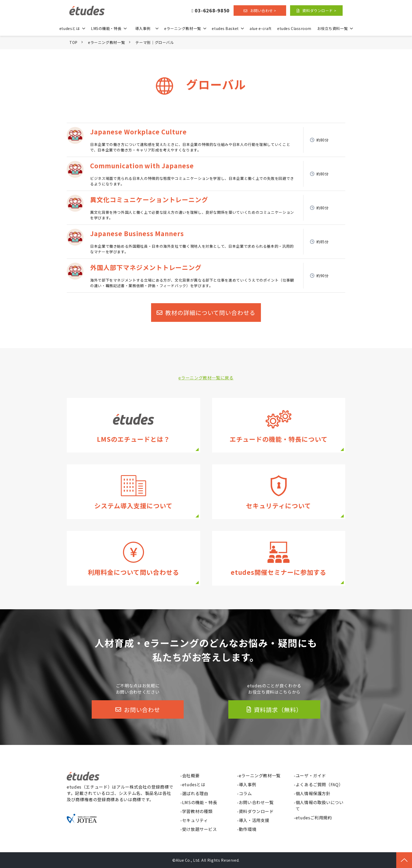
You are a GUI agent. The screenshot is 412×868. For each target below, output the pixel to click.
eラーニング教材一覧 (183, 28)
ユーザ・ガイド (311, 775)
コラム (245, 793)
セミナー (279, 558)
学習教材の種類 (197, 811)
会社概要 (191, 775)
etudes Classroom (294, 28)
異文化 (206, 208)
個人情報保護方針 (313, 793)
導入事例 (143, 28)
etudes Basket (225, 28)
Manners (206, 242)
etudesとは (69, 28)
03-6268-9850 (212, 11)
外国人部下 (206, 276)
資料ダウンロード (256, 811)
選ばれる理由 (195, 793)
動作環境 (248, 829)
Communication (206, 174)
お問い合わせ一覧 (256, 802)
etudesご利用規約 (314, 818)
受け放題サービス (200, 829)
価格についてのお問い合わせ (133, 558)
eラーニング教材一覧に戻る (206, 378)
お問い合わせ (142, 709)
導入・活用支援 (133, 492)
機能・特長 (279, 425)
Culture (206, 140)
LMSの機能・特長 (106, 28)
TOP (73, 42)
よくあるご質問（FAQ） (319, 784)
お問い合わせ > (263, 11)
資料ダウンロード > (319, 11)
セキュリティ (279, 492)
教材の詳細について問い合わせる (210, 312)
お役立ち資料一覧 (332, 28)
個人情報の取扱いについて (320, 805)
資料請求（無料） (278, 709)
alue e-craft (261, 28)
